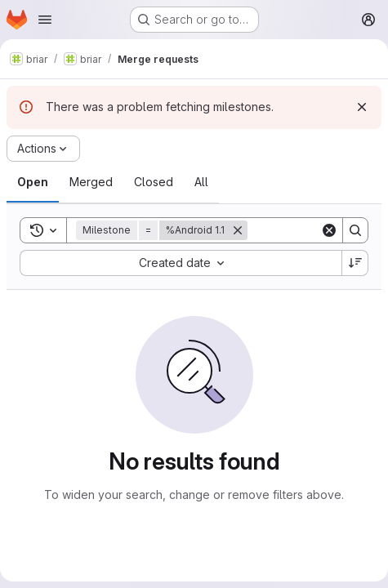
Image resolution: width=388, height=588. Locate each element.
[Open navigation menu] (45, 20)
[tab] (33, 182)
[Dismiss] (362, 107)
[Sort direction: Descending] (355, 263)
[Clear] (329, 230)
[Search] (355, 230)
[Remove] (238, 230)
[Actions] (43, 149)
